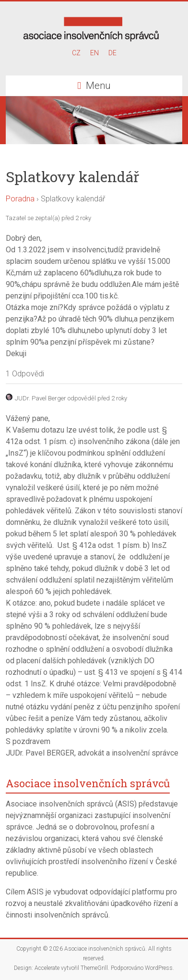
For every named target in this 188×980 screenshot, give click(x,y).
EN (94, 53)
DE (112, 53)
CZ (76, 53)
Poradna (20, 199)
